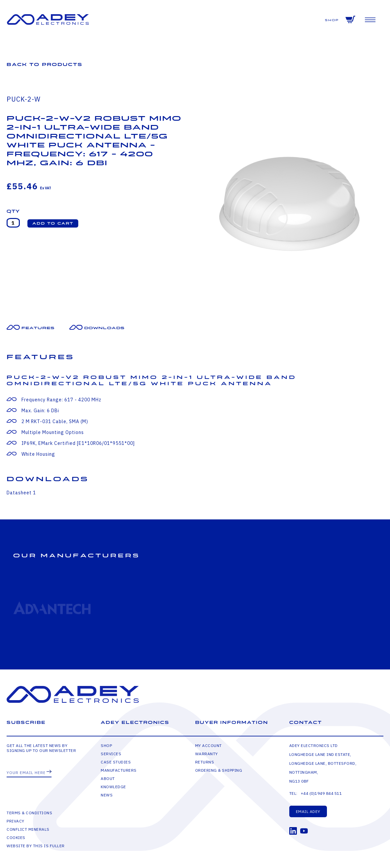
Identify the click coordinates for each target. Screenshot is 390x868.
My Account (209, 745)
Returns (205, 762)
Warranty (207, 754)
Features (38, 328)
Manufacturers (119, 770)
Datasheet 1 (21, 493)
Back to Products (45, 64)
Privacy (16, 821)
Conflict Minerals (28, 829)
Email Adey (308, 811)
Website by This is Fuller (36, 846)
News (107, 795)
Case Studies (116, 762)
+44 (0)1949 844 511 (321, 793)
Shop (332, 20)
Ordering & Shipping (219, 770)
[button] (53, 223)
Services (111, 754)
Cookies (16, 837)
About (108, 778)
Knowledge (113, 787)
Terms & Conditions (29, 813)
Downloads (104, 328)
